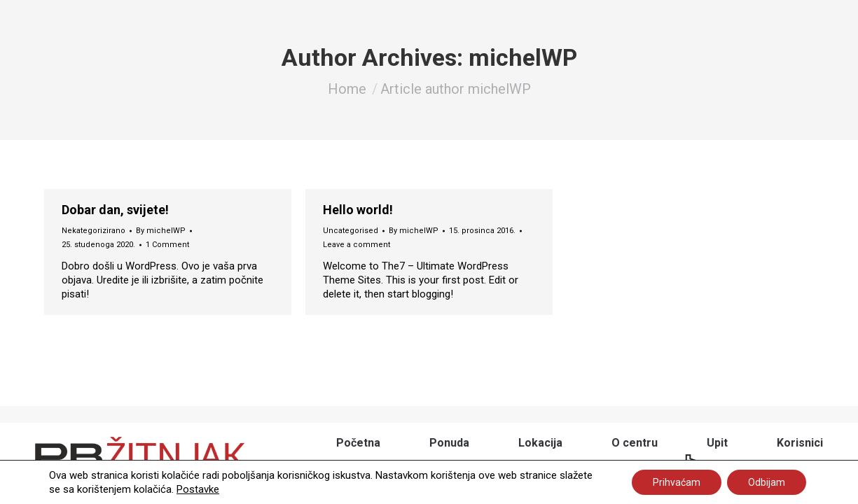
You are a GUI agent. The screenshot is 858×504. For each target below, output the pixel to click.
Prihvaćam (677, 482)
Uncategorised (351, 231)
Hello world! (358, 210)
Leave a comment (357, 245)
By (161, 231)
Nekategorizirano (94, 231)
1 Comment (167, 245)
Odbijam (767, 482)
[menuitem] (358, 443)
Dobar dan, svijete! (115, 210)
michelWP (523, 57)
